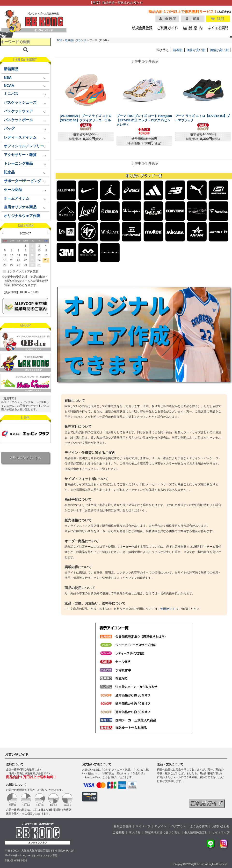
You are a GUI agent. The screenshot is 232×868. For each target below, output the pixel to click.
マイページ (143, 826)
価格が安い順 (196, 50)
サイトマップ (221, 832)
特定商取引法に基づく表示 (162, 832)
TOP (59, 40)
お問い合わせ (221, 826)
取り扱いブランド (76, 40)
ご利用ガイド (167, 609)
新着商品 (11, 69)
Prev (3, 233)
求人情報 (135, 832)
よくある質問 (199, 826)
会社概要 (118, 832)
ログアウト (178, 826)
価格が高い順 (219, 50)
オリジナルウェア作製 (22, 216)
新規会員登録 (123, 826)
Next (48, 233)
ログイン (161, 826)
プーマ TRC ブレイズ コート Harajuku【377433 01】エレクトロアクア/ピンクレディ (144, 120)
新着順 (178, 50)
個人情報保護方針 (196, 832)
